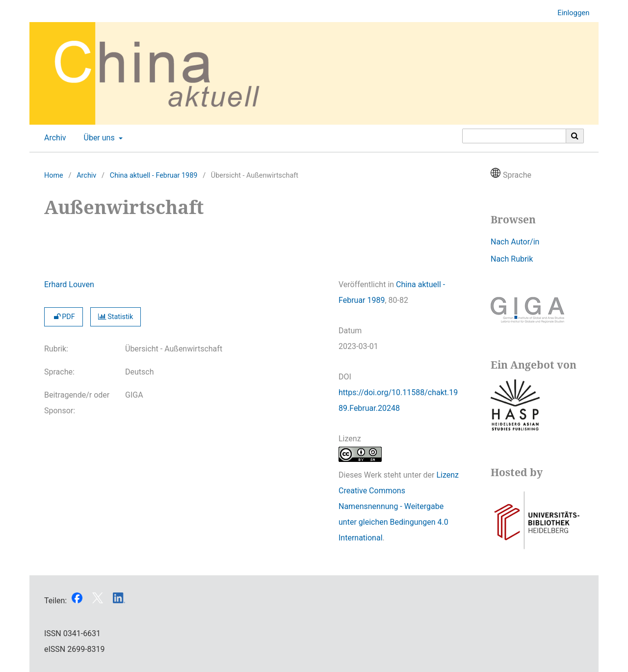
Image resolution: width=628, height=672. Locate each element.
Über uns (98, 138)
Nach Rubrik (512, 259)
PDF (64, 317)
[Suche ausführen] (575, 136)
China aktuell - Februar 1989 (154, 175)
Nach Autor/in (515, 242)
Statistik (116, 317)
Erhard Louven (69, 284)
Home (54, 175)
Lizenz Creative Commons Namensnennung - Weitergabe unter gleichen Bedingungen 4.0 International (399, 506)
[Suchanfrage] (514, 136)
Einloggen (570, 13)
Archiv (53, 138)
